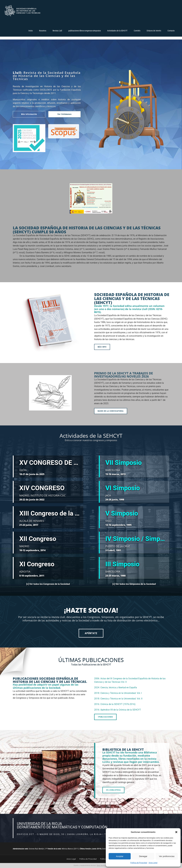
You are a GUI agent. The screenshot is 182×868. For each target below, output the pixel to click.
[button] (176, 832)
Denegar (143, 856)
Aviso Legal (153, 863)
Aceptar (120, 856)
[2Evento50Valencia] (91, 184)
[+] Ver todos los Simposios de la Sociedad (134, 584)
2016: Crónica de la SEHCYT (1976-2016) (115, 704)
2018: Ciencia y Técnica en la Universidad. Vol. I (118, 693)
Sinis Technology (103, 865)
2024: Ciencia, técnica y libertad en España (116, 687)
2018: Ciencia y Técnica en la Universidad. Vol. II (118, 699)
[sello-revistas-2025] (29, 125)
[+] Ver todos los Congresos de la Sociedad (48, 584)
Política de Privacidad (139, 863)
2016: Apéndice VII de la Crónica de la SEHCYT (118, 710)
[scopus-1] (64, 125)
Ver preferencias (167, 856)
